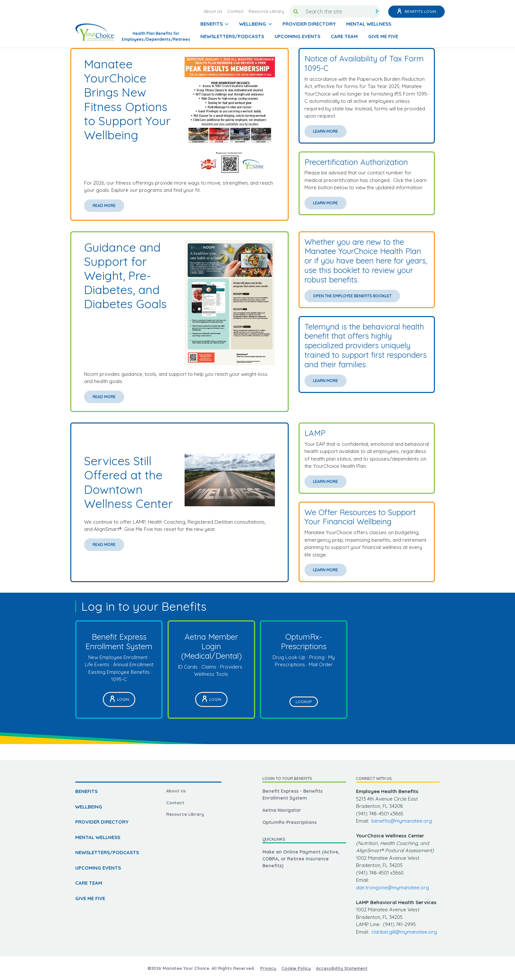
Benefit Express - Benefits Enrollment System (292, 795)
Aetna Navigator (282, 810)
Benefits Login (416, 12)
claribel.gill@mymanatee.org (404, 932)
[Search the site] (338, 11)
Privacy (268, 968)
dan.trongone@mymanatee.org (392, 888)
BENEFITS (86, 791)
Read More (104, 205)
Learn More (325, 131)
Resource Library (266, 11)
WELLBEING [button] (253, 24)
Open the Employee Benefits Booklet (352, 296)
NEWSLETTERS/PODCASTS (232, 36)
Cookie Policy (296, 968)
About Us (213, 11)
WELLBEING (89, 807)
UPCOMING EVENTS (297, 36)
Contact (235, 11)
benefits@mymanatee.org (402, 821)
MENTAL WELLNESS (369, 24)
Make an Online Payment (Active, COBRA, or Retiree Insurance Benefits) (301, 859)
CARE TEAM (344, 36)
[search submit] (377, 11)
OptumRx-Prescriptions (290, 822)
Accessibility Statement (342, 968)
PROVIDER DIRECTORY (309, 24)
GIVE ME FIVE (383, 36)
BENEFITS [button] (212, 24)
